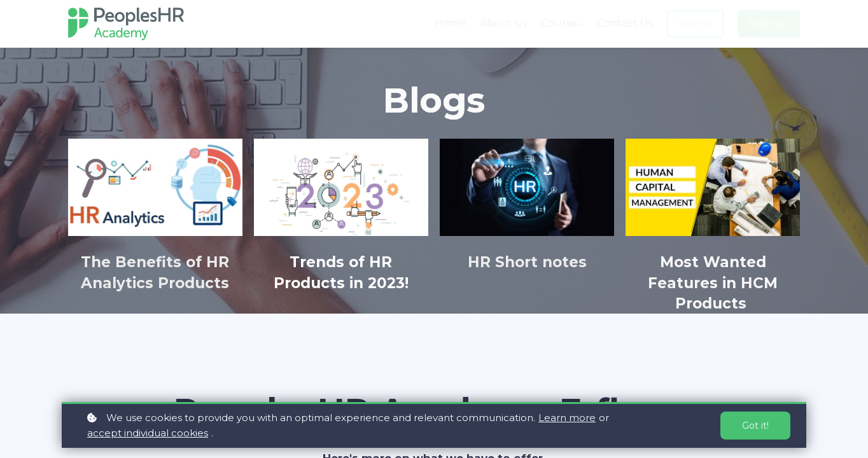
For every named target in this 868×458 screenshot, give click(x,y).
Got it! (755, 426)
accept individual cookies (148, 433)
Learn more (567, 418)
